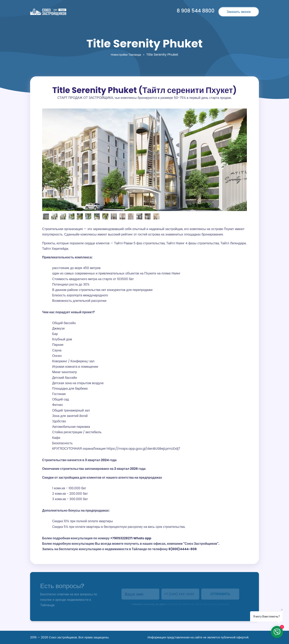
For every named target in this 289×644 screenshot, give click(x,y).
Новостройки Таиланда (126, 55)
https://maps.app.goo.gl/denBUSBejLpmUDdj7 (143, 449)
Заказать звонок (239, 12)
